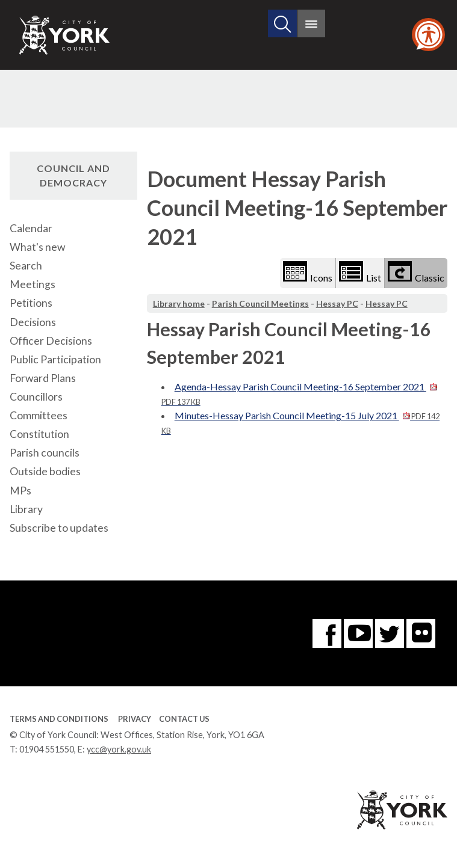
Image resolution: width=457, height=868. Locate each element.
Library (26, 509)
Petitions (31, 303)
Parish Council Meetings (260, 303)
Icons (308, 272)
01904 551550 (47, 749)
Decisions (33, 322)
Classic (416, 272)
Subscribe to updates (59, 528)
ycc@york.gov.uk (119, 749)
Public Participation (55, 359)
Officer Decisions (51, 341)
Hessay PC (337, 303)
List (360, 272)
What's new (37, 247)
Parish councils (45, 453)
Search (26, 266)
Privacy (135, 719)
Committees (39, 415)
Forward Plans (43, 378)
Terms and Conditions (59, 719)
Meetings (33, 284)
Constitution (39, 434)
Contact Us (184, 719)
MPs (20, 491)
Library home (179, 303)
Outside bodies (45, 471)
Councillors (36, 397)
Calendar (31, 228)
